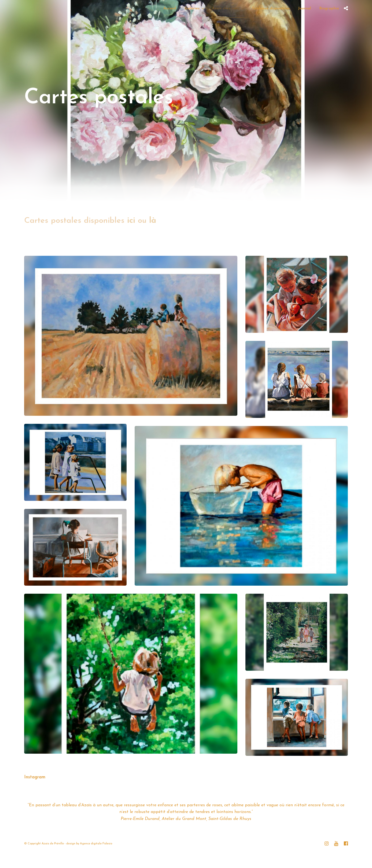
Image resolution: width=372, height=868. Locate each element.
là (153, 221)
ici (131, 221)
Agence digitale (91, 844)
